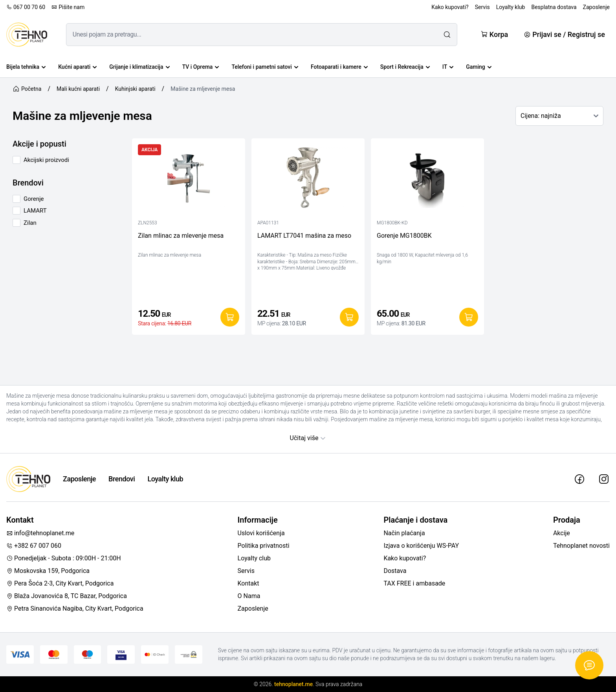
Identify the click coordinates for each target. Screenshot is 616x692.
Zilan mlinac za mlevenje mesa (181, 236)
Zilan (30, 223)
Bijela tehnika (26, 67)
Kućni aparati (77, 67)
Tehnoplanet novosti (581, 546)
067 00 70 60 (26, 7)
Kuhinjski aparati (135, 89)
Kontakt (248, 583)
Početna (27, 89)
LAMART (35, 211)
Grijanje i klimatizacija (139, 67)
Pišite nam (68, 7)
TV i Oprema (201, 67)
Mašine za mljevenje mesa (203, 89)
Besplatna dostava (554, 7)
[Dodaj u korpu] (230, 317)
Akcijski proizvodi (46, 160)
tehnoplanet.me (293, 684)
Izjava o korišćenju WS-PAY (421, 546)
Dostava (395, 571)
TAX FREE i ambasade (414, 583)
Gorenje (34, 199)
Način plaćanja (404, 533)
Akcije (562, 533)
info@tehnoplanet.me (40, 533)
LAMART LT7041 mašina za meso (304, 236)
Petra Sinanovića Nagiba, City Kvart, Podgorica (75, 608)
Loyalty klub (511, 7)
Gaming (479, 67)
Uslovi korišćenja (261, 533)
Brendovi (122, 479)
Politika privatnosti (264, 546)
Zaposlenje (596, 7)
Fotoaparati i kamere (339, 67)
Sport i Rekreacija (405, 67)
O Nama (249, 596)
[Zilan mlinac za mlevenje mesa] (189, 180)
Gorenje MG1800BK (404, 236)
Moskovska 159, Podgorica (48, 571)
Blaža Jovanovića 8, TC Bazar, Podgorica (67, 596)
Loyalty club (254, 558)
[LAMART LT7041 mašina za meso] (308, 180)
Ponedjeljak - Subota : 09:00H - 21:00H (64, 558)
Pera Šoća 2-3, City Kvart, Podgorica (60, 583)
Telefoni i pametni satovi (265, 67)
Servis (482, 7)
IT (448, 67)
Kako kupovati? (450, 7)
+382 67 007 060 (34, 546)
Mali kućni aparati (78, 89)
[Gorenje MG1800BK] (427, 180)
